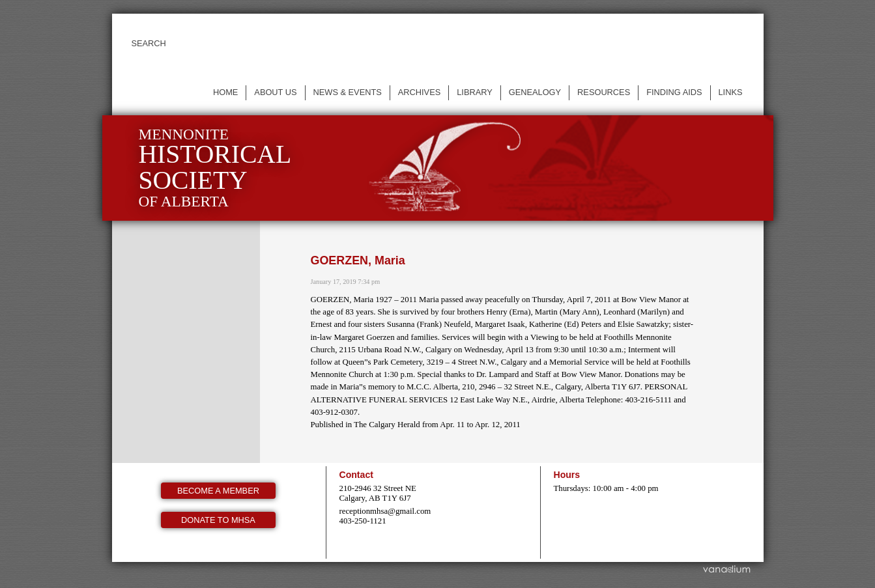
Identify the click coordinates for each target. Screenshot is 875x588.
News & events (348, 92)
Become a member (218, 491)
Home (225, 92)
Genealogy (535, 92)
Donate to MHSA (218, 520)
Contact (356, 475)
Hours (567, 475)
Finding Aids (674, 92)
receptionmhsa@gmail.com (385, 511)
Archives (419, 92)
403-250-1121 (363, 521)
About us (275, 92)
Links (731, 92)
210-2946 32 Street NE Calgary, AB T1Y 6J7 (378, 493)
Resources (604, 92)
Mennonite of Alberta (215, 168)
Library (475, 92)
